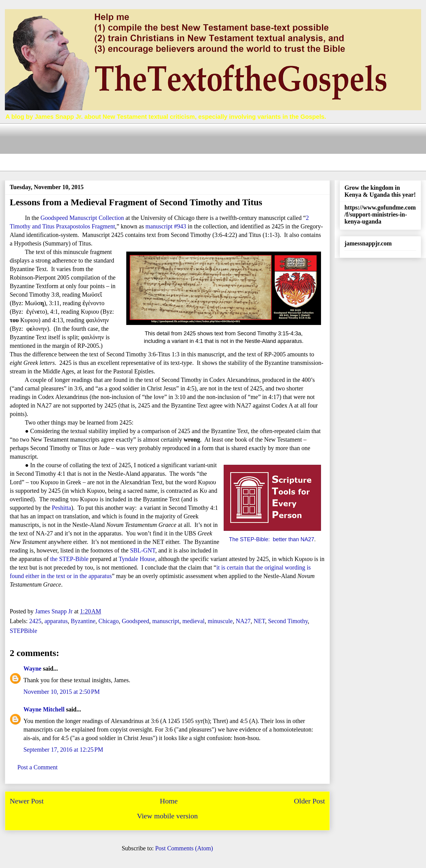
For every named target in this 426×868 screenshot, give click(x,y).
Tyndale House (137, 559)
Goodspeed (135, 621)
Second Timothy (288, 621)
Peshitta (61, 508)
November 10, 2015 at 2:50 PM (62, 692)
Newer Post (27, 801)
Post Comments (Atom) (184, 848)
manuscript (166, 621)
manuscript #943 (166, 226)
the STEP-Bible (69, 559)
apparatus (56, 621)
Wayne (32, 669)
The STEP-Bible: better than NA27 (271, 539)
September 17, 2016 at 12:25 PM (63, 750)
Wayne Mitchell (44, 709)
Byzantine (83, 621)
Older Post (309, 801)
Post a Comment (37, 767)
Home (169, 801)
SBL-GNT (143, 550)
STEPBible (23, 631)
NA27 (243, 621)
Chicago (109, 621)
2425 (35, 621)
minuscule (220, 621)
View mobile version (167, 816)
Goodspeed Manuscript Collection (82, 218)
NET (259, 621)
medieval (193, 621)
